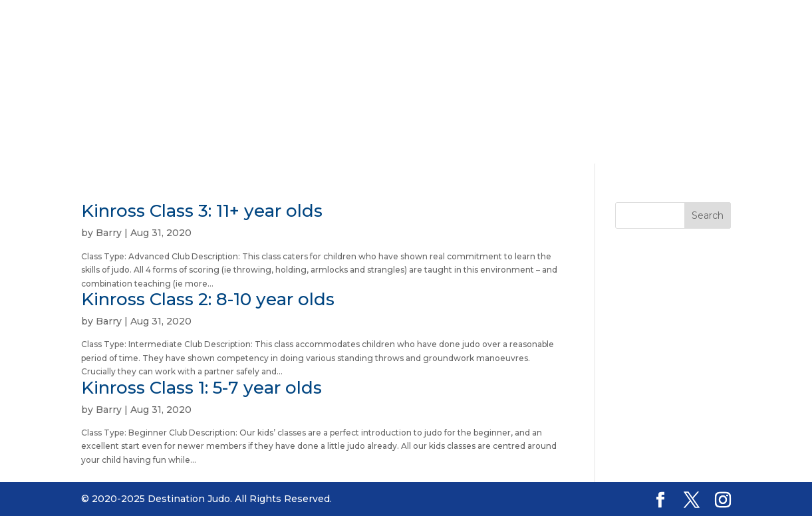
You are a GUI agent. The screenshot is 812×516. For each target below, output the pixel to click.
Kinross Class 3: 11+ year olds (202, 211)
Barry (109, 233)
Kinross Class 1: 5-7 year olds (202, 388)
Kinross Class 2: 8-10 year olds (208, 299)
